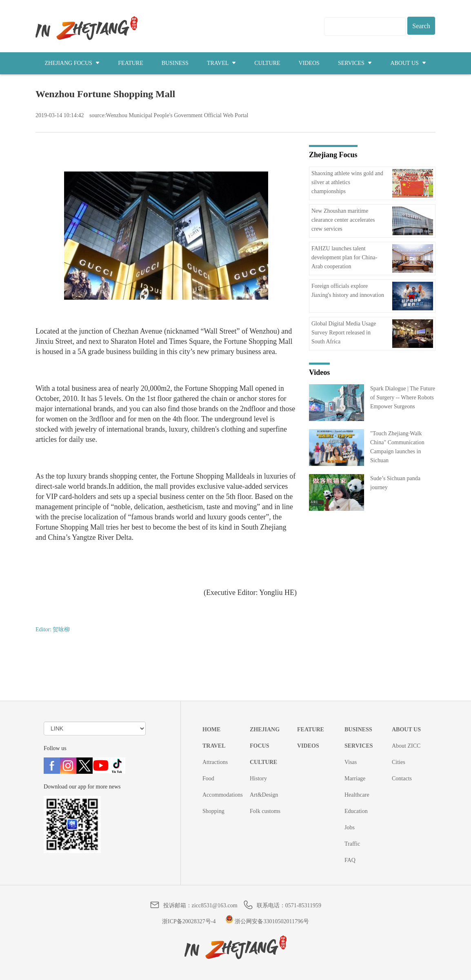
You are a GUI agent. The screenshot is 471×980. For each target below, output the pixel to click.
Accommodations (223, 795)
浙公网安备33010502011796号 (267, 921)
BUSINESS (175, 63)
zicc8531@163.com (215, 905)
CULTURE (267, 63)
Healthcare (357, 795)
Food (208, 778)
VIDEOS (309, 63)
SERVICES (355, 63)
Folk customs (265, 811)
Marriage (355, 778)
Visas (351, 762)
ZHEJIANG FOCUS (72, 63)
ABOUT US (408, 63)
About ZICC (406, 746)
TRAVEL (221, 63)
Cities (399, 762)
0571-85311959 (303, 905)
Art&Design (264, 795)
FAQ (350, 860)
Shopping (213, 811)
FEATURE (130, 63)
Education (356, 811)
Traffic (352, 844)
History (258, 778)
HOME (211, 729)
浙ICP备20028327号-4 (189, 921)
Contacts (402, 778)
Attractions (215, 762)
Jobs (350, 827)
